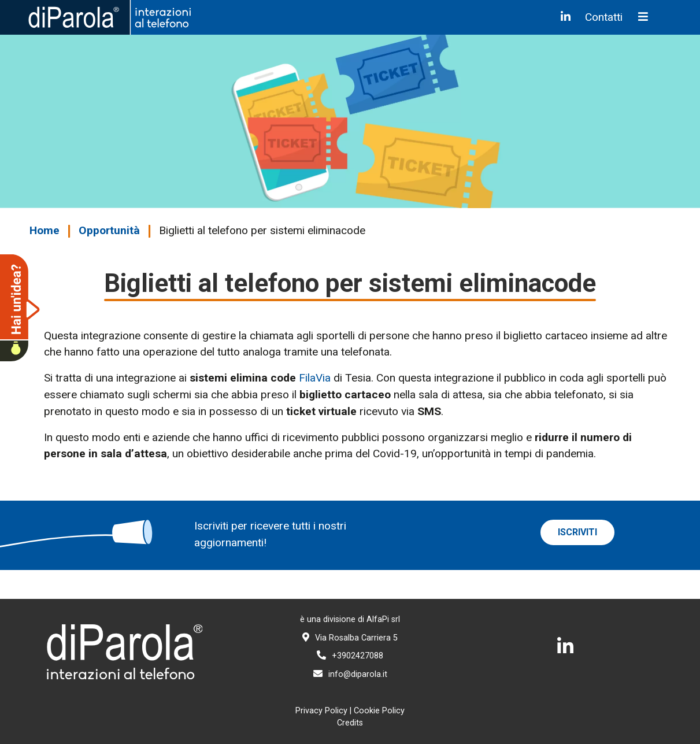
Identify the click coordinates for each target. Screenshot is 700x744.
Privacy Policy (321, 711)
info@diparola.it (350, 674)
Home (45, 230)
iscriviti (577, 532)
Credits (350, 723)
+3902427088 (350, 656)
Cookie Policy (379, 711)
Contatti (604, 17)
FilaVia (315, 378)
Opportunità (109, 230)
